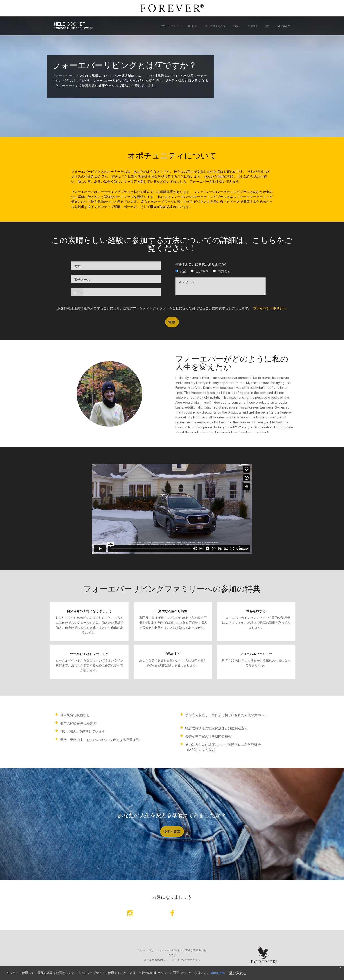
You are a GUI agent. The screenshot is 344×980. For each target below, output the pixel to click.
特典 (236, 26)
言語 (283, 26)
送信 (172, 322)
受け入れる (238, 973)
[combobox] (77, 292)
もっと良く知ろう (215, 26)
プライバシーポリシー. (269, 308)
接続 (267, 26)
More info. (218, 973)
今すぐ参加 (252, 26)
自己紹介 (192, 26)
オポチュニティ (169, 26)
